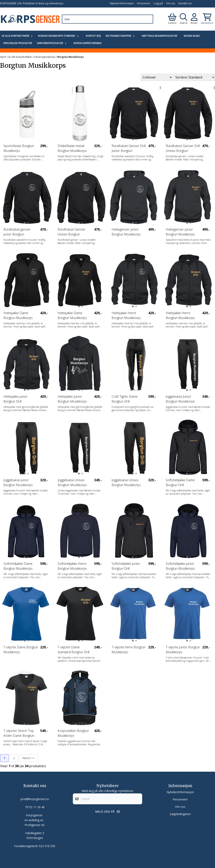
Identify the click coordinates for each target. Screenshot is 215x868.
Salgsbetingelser (180, 814)
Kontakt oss (185, 3)
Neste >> (28, 758)
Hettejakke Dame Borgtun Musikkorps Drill (72, 315)
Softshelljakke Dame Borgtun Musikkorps (18, 566)
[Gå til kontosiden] (172, 19)
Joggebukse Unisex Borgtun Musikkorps (72, 482)
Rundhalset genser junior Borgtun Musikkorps (17, 232)
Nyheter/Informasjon (122, 3)
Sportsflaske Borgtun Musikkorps (19, 148)
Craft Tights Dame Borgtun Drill (125, 399)
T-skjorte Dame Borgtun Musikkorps (21, 650)
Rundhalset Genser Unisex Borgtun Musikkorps (71, 232)
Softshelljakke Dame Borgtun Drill (180, 482)
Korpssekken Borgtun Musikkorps (73, 733)
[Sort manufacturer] (157, 77)
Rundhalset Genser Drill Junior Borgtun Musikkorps (129, 148)
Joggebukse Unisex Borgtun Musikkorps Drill (126, 483)
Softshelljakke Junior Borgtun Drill (126, 566)
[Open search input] (184, 19)
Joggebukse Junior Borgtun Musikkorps (180, 399)
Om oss (171, 3)
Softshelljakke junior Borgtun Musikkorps (180, 566)
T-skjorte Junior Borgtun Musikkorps (183, 650)
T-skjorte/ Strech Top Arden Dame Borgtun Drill (19, 733)
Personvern (144, 3)
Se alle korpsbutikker (20, 57)
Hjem (3, 57)
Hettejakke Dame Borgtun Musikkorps (18, 315)
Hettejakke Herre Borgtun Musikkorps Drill (180, 315)
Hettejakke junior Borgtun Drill (16, 399)
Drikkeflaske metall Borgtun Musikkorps (72, 148)
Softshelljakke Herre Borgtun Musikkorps (72, 566)
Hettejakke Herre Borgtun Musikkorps (126, 315)
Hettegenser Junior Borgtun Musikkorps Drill (180, 232)
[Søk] (107, 19)
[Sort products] (194, 77)
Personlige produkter (18, 43)
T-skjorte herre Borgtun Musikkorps (128, 650)
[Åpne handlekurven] (207, 19)
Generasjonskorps (45, 57)
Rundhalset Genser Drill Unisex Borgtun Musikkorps (183, 148)
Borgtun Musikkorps (71, 57)
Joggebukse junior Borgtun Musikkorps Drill (18, 483)
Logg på (158, 3)
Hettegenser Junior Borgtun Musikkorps (126, 232)
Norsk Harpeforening (88, 43)
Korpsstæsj (93, 36)
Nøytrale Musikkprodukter (160, 36)
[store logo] (30, 19)
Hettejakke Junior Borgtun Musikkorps (72, 399)
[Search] (149, 19)
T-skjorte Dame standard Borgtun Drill (74, 650)
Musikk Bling (192, 36)
